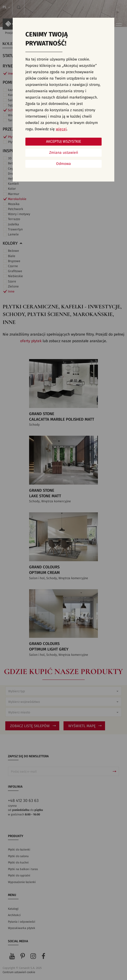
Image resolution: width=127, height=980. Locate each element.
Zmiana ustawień (64, 153)
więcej (61, 129)
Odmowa (63, 164)
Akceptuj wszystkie (63, 142)
